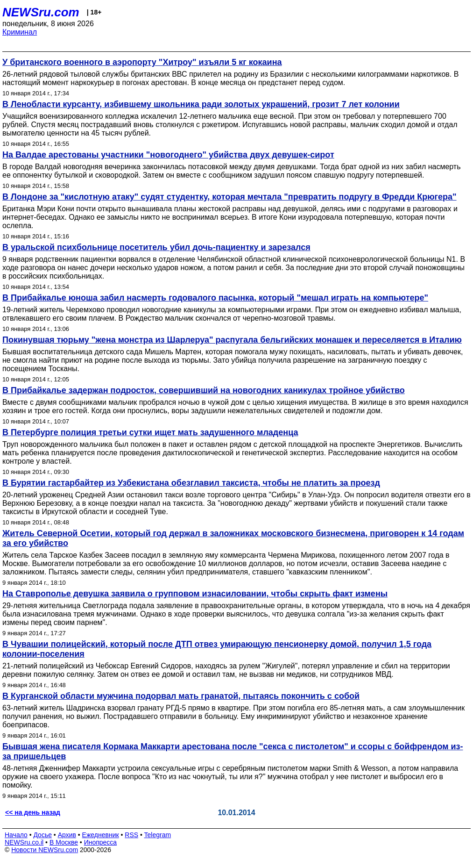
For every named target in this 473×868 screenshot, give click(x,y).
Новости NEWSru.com (45, 850)
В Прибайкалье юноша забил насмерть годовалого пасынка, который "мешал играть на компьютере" (215, 298)
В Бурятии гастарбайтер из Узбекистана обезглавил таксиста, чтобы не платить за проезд (191, 483)
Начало (16, 835)
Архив (67, 835)
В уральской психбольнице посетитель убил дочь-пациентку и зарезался (156, 247)
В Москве (64, 842)
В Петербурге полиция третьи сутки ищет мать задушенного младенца (150, 432)
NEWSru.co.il (24, 842)
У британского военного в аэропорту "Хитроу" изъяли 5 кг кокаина (142, 62)
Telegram (158, 835)
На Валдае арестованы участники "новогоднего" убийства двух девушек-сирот (168, 155)
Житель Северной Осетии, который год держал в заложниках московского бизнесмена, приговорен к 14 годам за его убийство (233, 538)
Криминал (20, 32)
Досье (42, 835)
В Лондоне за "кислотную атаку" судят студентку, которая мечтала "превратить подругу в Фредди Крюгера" (229, 197)
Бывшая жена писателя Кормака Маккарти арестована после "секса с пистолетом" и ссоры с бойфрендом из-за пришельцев (233, 751)
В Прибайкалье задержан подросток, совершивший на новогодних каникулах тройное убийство (204, 390)
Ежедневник (101, 835)
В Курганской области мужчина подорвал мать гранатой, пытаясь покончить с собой (181, 696)
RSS (131, 835)
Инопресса (101, 842)
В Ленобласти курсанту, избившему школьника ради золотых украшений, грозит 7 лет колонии (201, 104)
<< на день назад (33, 812)
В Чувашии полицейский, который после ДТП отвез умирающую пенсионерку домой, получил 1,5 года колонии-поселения (217, 649)
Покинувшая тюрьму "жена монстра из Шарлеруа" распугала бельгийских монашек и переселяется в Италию (232, 340)
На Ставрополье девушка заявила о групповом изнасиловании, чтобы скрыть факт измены (195, 594)
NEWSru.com (41, 12)
